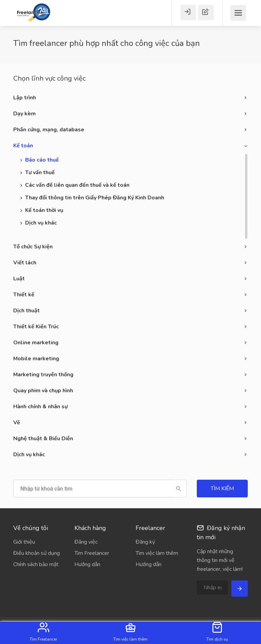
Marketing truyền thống (43, 375)
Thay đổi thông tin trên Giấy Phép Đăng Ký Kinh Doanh (95, 198)
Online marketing (36, 343)
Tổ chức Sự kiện (33, 247)
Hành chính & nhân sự (40, 407)
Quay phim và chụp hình (43, 391)
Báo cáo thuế (42, 160)
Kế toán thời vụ (44, 210)
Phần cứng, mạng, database (49, 130)
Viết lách (25, 263)
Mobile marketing (36, 359)
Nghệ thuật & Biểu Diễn (43, 439)
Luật (19, 279)
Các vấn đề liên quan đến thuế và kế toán (77, 185)
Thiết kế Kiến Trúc (36, 327)
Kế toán (23, 146)
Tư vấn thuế (40, 172)
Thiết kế (24, 295)
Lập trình (25, 98)
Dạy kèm (24, 114)
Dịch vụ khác (41, 223)
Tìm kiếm (222, 489)
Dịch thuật (27, 311)
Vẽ (17, 423)
